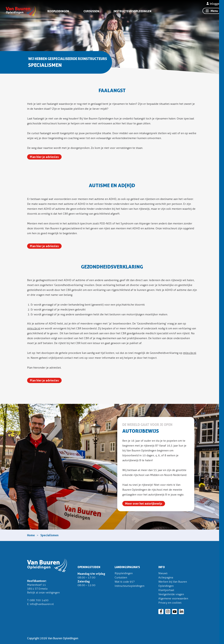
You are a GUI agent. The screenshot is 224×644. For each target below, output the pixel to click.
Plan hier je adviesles (44, 157)
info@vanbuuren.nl (42, 604)
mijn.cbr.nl (34, 328)
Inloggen (214, 4)
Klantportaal (166, 590)
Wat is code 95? (125, 582)
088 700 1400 (39, 600)
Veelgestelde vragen (171, 594)
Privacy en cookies (170, 603)
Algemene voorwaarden (173, 598)
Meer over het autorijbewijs (144, 504)
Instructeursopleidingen (132, 11)
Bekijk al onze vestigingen (43, 592)
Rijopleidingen (58, 11)
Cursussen (91, 11)
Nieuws (163, 573)
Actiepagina (166, 577)
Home (31, 535)
